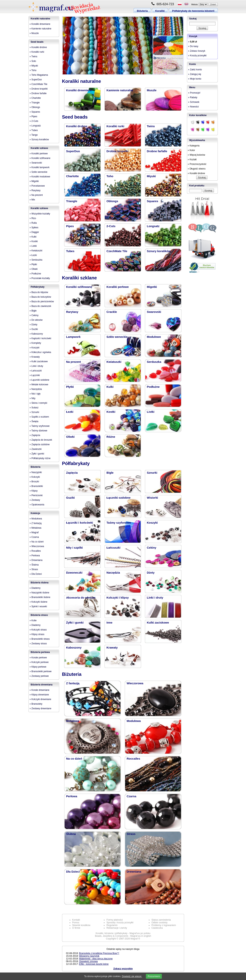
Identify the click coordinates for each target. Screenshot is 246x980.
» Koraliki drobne (38, 47)
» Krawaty (35, 357)
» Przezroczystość (197, 164)
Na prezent (74, 362)
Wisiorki (152, 498)
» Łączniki (35, 375)
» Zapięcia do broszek (41, 440)
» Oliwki (34, 269)
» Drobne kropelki (39, 89)
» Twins (33, 56)
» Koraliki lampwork (40, 167)
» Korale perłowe (38, 658)
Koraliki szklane (39, 148)
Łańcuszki (113, 548)
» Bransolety (36, 704)
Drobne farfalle (157, 151)
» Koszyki (34, 348)
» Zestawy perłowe (39, 676)
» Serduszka (36, 260)
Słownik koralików (81, 925)
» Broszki (34, 482)
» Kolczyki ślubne (39, 602)
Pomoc (76, 923)
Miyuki (151, 176)
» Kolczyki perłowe (39, 662)
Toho (110, 176)
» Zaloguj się (195, 74)
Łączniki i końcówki (80, 523)
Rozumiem (154, 976)
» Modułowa (36, 519)
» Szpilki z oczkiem (39, 417)
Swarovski (154, 312)
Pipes (70, 226)
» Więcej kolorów (197, 155)
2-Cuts (111, 226)
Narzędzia (113, 573)
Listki (151, 412)
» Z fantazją (36, 523)
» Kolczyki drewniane (40, 699)
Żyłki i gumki (75, 622)
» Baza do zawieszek (40, 306)
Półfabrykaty (38, 287)
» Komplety (35, 343)
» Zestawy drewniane (40, 708)
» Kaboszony (36, 334)
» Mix (32, 200)
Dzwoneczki (74, 573)
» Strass (34, 569)
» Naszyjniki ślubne (39, 593)
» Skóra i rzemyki (38, 403)
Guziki (70, 498)
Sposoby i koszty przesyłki (120, 923)
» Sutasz (34, 408)
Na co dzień (74, 759)
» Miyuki (34, 66)
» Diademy (35, 588)
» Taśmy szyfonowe (40, 426)
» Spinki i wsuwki (38, 606)
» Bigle (33, 311)
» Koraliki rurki (37, 52)
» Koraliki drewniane (40, 24)
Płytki (70, 387)
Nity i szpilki (74, 548)
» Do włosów (36, 320)
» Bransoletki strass (40, 639)
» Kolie (33, 620)
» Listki (33, 246)
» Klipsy (34, 491)
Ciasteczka (157, 928)
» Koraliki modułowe (40, 177)
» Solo (33, 61)
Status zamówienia (161, 920)
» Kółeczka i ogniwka (40, 352)
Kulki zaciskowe (158, 622)
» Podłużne (35, 274)
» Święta (34, 421)
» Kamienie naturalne (40, 29)
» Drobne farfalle (38, 93)
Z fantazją (73, 683)
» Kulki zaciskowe (39, 361)
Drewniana (134, 872)
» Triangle (35, 103)
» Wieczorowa (37, 546)
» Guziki (34, 329)
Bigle (110, 473)
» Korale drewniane (39, 690)
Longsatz (153, 226)
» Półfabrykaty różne (40, 458)
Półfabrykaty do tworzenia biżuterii (193, 11)
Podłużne (153, 387)
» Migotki (34, 181)
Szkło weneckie (117, 337)
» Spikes (34, 228)
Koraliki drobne (77, 126)
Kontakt (76, 920)
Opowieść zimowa (89, 961)
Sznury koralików (159, 251)
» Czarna (34, 537)
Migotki (152, 287)
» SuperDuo (36, 80)
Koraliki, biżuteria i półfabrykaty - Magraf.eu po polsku (123, 933)
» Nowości (193, 107)
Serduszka (154, 362)
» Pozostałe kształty (40, 278)
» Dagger (34, 232)
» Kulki (33, 237)
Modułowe (154, 337)
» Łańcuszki (36, 371)
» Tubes (34, 130)
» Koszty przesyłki (197, 56)
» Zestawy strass (38, 644)
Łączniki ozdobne (118, 498)
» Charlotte (35, 98)
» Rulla (33, 223)
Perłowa (72, 796)
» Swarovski (36, 163)
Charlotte (72, 176)
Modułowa (134, 721)
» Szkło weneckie (39, 172)
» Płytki (33, 264)
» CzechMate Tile (39, 84)
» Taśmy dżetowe (39, 431)
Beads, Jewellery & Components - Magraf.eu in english (123, 936)
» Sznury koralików (39, 140)
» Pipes (33, 116)
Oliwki (70, 437)
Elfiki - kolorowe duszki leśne (94, 964)
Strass (131, 834)
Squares (153, 201)
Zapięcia (72, 473)
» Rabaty (193, 97)
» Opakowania (37, 505)
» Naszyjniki (36, 472)
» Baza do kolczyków (40, 297)
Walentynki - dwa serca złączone (96, 959)
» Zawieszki (36, 449)
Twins (151, 126)
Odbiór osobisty (159, 923)
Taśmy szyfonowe (119, 523)
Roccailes (133, 759)
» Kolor (191, 150)
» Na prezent (36, 195)
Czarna (131, 796)
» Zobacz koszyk (197, 51)
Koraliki (160, 11)
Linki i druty (155, 598)
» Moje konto (195, 79)
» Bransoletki (36, 486)
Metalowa (73, 721)
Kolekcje (35, 513)
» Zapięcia (35, 435)
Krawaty (112, 647)
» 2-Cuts (34, 121)
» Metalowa (35, 528)
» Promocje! (194, 93)
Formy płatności (115, 920)
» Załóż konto (195, 70)
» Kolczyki (35, 477)
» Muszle (34, 33)
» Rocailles (35, 551)
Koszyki (152, 523)
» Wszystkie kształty (40, 214)
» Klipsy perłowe (38, 667)
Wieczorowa (135, 683)
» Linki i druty (36, 366)
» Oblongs (35, 107)
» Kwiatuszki (36, 251)
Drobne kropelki (117, 151)
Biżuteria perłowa (40, 652)
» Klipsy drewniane (39, 695)
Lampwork (73, 337)
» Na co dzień (37, 542)
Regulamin (112, 925)
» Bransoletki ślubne (40, 597)
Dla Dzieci (73, 872)
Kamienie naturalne (120, 90)
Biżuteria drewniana (42, 685)
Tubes (70, 251)
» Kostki (34, 241)
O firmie (76, 928)
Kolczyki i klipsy (118, 598)
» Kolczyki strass (38, 630)
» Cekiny (34, 315)
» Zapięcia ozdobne (40, 444)
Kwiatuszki (114, 362)
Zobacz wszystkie (123, 969)
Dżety (151, 573)
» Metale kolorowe (39, 385)
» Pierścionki (36, 495)
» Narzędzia (36, 389)
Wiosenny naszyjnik (89, 956)
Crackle (112, 312)
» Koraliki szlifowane (40, 158)
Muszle (152, 90)
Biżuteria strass (39, 615)
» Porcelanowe (37, 186)
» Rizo (33, 218)
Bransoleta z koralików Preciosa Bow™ (99, 953)
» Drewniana (36, 560)
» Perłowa (35, 556)
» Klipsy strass (37, 634)
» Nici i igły (35, 394)
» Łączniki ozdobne (39, 380)
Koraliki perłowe (118, 287)
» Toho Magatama (39, 75)
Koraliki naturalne (40, 19)
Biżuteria (142, 11)
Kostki (111, 412)
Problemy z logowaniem (164, 925)
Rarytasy (72, 312)
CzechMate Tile (117, 251)
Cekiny (152, 548)
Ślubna (71, 834)
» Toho (33, 70)
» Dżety (34, 325)
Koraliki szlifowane (79, 287)
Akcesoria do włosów (81, 598)
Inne (109, 622)
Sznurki (152, 473)
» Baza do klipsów (39, 292)
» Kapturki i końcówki (40, 338)
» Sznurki (34, 412)
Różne (111, 437)
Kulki (110, 387)
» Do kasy (193, 46)
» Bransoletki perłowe (41, 671)
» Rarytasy (35, 190)
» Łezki (33, 255)
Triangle (72, 201)
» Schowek (194, 102)
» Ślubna (34, 565)
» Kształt (192, 159)
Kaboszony (74, 647)
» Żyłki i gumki (37, 454)
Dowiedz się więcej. (132, 976)
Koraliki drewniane (79, 90)
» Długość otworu (197, 169)
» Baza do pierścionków (42, 301)
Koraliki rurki (115, 126)
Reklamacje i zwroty (117, 928)
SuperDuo (73, 151)
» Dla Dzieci (36, 574)
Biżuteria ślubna (40, 583)
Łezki (70, 412)
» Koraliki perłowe (39, 154)
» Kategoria (194, 146)
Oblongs (112, 201)
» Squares (35, 112)
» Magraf (34, 532)
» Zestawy (35, 500)
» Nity (33, 398)
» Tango (34, 135)
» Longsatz (35, 126)
